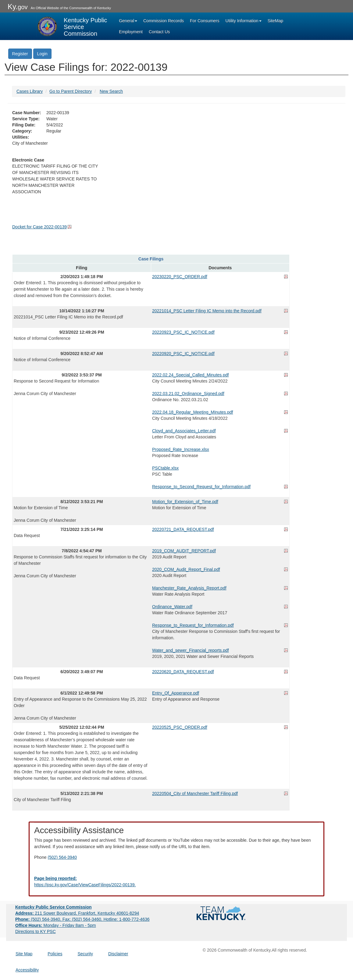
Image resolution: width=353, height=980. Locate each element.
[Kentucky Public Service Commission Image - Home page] (72, 26)
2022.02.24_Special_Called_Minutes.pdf (190, 375)
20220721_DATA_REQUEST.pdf (183, 529)
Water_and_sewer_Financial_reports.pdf (191, 650)
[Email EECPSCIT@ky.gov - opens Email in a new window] (176, 882)
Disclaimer (118, 954)
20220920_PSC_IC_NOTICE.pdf (183, 354)
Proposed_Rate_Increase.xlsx (181, 449)
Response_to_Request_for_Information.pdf (193, 625)
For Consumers (205, 21)
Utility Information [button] (244, 21)
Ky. (18, 7)
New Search (111, 91)
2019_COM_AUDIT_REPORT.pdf (184, 551)
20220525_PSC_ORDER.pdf (180, 727)
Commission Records (164, 21)
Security (86, 954)
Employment (131, 32)
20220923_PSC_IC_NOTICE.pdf (183, 332)
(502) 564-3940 (62, 857)
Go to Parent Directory (71, 91)
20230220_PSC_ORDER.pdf (180, 277)
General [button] (128, 21)
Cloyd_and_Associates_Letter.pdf (184, 431)
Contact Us (159, 32)
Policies (55, 954)
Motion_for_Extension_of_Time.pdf (185, 502)
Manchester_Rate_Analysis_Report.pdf (189, 588)
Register (20, 54)
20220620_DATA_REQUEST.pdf (183, 672)
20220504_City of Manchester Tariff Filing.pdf (195, 793)
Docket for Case (39, 227)
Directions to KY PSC (36, 931)
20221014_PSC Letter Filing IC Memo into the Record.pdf (207, 311)
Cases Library (30, 91)
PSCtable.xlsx (165, 468)
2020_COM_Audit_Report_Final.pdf (186, 569)
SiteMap (275, 21)
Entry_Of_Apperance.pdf (176, 693)
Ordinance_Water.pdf (172, 607)
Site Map (24, 954)
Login (42, 54)
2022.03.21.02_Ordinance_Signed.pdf (188, 394)
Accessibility (27, 970)
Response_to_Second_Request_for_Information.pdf (201, 487)
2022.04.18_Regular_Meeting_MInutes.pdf (193, 412)
